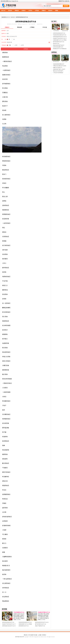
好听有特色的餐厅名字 (58, 47)
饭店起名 (50, 11)
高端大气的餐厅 (65, 62)
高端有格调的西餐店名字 (59, 64)
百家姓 (57, 11)
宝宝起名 (10, 11)
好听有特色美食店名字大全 (8, 622)
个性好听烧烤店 (56, 31)
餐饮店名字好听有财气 (58, 71)
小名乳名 (30, 11)
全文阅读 (18, 620)
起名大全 (67, 1)
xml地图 (40, 635)
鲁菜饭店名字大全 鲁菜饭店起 (60, 49)
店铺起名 (44, 11)
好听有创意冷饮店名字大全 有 (9, 626)
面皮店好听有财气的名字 (59, 45)
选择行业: (4, 33)
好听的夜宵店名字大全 (24, 626)
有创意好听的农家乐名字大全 (25, 622)
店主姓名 (4, 36)
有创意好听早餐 (65, 31)
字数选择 (4, 45)
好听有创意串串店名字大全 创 (42, 622)
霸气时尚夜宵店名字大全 (41, 624)
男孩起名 (17, 11)
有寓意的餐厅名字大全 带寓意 (25, 624)
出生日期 (4, 42)
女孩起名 (23, 11)
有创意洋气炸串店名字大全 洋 (9, 624)
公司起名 (37, 11)
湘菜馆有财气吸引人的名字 (59, 69)
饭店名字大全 (56, 43)
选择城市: (4, 31)
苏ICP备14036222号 (20, 637)
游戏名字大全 (62, 1)
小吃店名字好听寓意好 (58, 73)
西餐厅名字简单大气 (58, 68)
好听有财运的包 (56, 62)
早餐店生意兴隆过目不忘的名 (60, 66)
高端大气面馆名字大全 (40, 626)
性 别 (4, 39)
